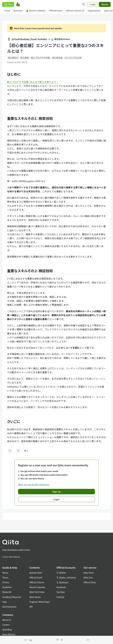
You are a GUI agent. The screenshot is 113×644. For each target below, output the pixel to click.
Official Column (75, 11)
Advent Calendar (36, 11)
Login (93, 4)
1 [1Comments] (26, 451)
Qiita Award (35, 597)
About (5, 573)
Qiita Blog (7, 629)
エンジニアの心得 (73, 58)
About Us (7, 620)
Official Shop (90, 582)
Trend (7, 11)
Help (5, 602)
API (31, 607)
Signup (105, 4)
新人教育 (25, 58)
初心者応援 (57, 58)
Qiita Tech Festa (37, 592)
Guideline (7, 587)
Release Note (36, 573)
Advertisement (9, 607)
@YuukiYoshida (27, 39)
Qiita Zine (88, 577)
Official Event (56, 11)
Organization (94, 11)
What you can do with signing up (34, 484)
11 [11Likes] (31, 640)
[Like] (10, 451)
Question (18, 11)
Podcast (60, 597)
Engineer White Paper (40, 602)
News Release (9, 634)
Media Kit (7, 592)
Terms (5, 577)
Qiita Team (89, 573)
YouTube (61, 592)
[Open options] (88, 640)
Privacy (6, 582)
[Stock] (18, 451)
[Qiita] (8, 4)
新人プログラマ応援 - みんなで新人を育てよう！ (33, 82)
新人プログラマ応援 (40, 58)
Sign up (56, 491)
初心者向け (13, 58)
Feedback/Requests (12, 597)
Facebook (61, 587)
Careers (6, 625)
